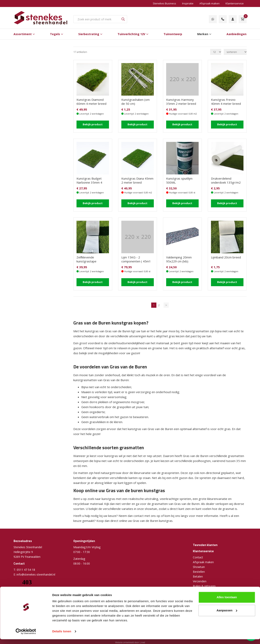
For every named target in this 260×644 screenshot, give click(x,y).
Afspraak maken (209, 3)
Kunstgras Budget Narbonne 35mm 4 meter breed (89, 182)
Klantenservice (235, 3)
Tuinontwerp (173, 34)
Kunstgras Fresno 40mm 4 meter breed (226, 102)
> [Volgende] (166, 305)
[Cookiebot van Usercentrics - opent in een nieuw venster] (26, 636)
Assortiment (23, 34)
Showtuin (199, 567)
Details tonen (62, 636)
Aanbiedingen (236, 34)
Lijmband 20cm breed (226, 257)
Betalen (198, 576)
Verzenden (200, 581)
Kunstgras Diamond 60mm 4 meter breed (91, 102)
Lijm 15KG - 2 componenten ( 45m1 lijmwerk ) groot (136, 261)
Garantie (198, 591)
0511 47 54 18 (26, 570)
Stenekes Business (164, 3)
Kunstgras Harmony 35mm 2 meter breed (181, 102)
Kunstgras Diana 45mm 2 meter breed (137, 180)
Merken (203, 34)
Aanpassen (227, 615)
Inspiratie (188, 3)
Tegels (55, 34)
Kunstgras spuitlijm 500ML (179, 180)
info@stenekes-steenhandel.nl (36, 574)
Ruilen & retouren (204, 586)
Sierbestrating (89, 34)
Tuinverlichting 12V (131, 34)
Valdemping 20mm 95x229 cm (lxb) (179, 259)
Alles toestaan (227, 602)
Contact (198, 557)
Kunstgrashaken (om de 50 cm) (135, 102)
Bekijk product (93, 124)
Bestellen (199, 572)
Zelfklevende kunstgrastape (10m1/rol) (86, 261)
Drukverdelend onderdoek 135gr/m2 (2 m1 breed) (226, 182)
